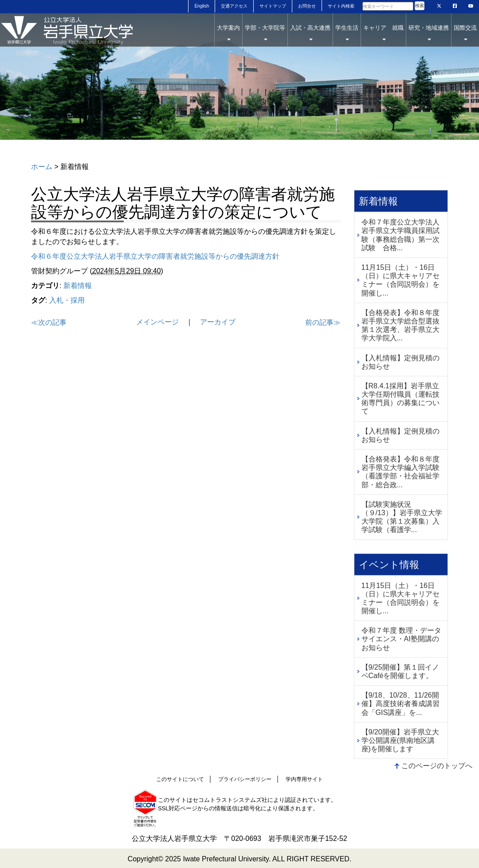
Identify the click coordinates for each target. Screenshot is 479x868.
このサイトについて (180, 779)
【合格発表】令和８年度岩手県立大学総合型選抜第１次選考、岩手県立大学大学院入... (400, 325)
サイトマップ (273, 6)
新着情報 (78, 286)
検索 (420, 6)
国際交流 (465, 32)
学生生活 (347, 32)
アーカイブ (218, 322)
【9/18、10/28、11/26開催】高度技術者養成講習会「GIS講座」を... (400, 704)
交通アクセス (234, 6)
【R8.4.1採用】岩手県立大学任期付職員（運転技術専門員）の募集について (400, 399)
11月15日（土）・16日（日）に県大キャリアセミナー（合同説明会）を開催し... (400, 280)
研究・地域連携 (429, 32)
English (202, 6)
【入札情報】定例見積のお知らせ (400, 362)
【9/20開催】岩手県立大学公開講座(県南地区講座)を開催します (400, 740)
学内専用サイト (304, 779)
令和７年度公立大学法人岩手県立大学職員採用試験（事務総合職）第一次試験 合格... (400, 235)
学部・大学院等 (265, 32)
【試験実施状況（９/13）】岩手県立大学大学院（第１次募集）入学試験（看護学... (402, 517)
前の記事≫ (323, 322)
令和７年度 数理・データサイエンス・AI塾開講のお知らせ (401, 639)
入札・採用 (67, 300)
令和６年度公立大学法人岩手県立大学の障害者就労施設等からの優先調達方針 (155, 256)
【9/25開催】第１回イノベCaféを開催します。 (400, 671)
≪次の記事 (49, 322)
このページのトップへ (437, 766)
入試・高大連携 (310, 32)
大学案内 (228, 32)
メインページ (157, 322)
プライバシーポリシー (245, 779)
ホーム (42, 167)
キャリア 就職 (383, 32)
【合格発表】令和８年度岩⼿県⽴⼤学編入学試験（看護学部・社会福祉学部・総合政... (400, 472)
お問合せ (307, 6)
